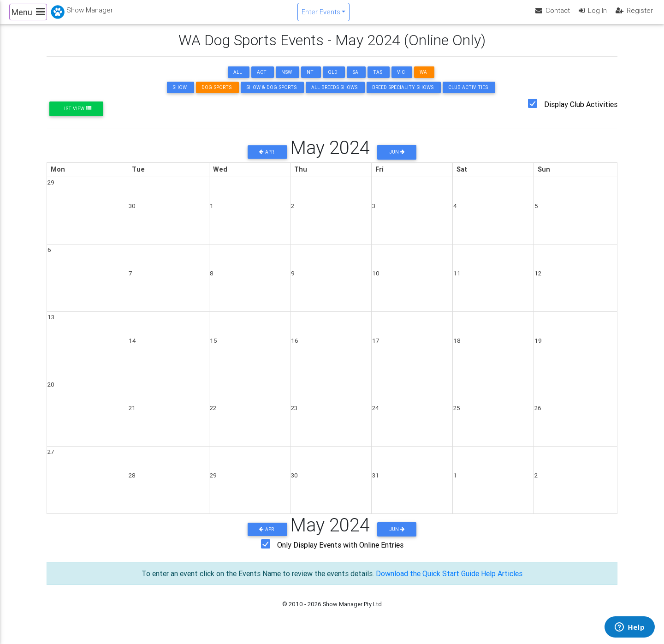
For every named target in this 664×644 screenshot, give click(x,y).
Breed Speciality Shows (403, 95)
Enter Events (321, 15)
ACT (262, 80)
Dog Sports (216, 95)
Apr (267, 160)
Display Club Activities (581, 112)
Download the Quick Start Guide (427, 581)
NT (310, 80)
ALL (238, 80)
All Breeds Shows (334, 95)
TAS (378, 80)
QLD (333, 80)
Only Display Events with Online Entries (340, 553)
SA (355, 80)
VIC (401, 80)
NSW (287, 80)
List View (76, 116)
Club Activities (468, 95)
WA (423, 80)
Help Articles (502, 581)
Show (180, 95)
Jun (397, 160)
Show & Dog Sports (271, 95)
